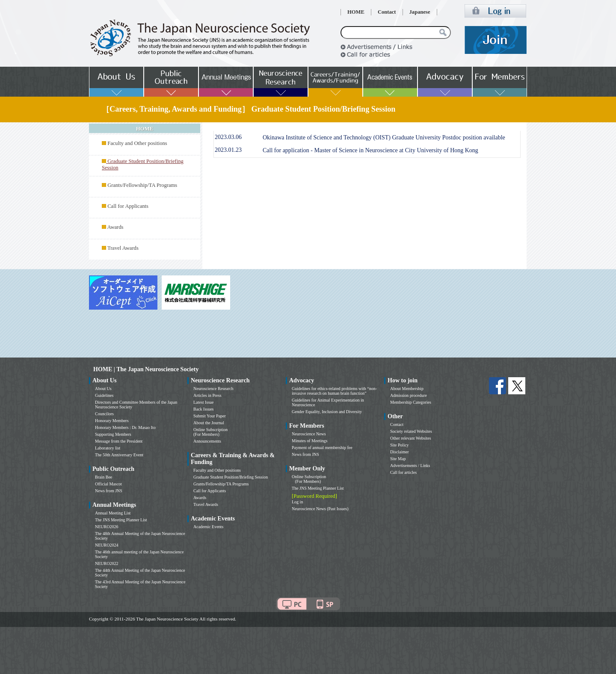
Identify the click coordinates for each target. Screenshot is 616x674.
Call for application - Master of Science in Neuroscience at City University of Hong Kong (370, 150)
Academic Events (208, 527)
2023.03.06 (228, 137)
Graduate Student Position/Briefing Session (231, 477)
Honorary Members (112, 421)
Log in (297, 502)
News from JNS (109, 491)
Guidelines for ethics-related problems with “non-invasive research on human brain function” (334, 391)
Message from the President (119, 441)
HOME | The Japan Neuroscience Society (146, 369)
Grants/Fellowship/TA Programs (142, 185)
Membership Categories (411, 402)
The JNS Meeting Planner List (121, 520)
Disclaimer (400, 452)
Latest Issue (204, 402)
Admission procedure (409, 395)
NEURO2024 (107, 545)
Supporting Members (113, 434)
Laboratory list (108, 448)
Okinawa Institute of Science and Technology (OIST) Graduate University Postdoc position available (384, 137)
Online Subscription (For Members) (210, 432)
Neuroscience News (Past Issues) (320, 509)
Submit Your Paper (210, 416)
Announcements (207, 441)
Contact (387, 12)
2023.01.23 (228, 150)
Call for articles (403, 472)
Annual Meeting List (113, 513)
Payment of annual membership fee (322, 448)
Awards (115, 227)
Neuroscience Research (213, 389)
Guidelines (104, 395)
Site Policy (400, 445)
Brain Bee (104, 477)
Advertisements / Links (410, 466)
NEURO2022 (107, 563)
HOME (356, 12)
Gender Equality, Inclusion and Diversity (327, 412)
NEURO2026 (107, 527)
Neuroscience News (309, 434)
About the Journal (209, 423)
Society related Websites (411, 431)
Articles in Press (207, 395)
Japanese (420, 12)
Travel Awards (123, 248)
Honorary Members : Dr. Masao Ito (125, 427)
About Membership (407, 389)
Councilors (104, 414)
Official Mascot (108, 484)
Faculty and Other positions (137, 143)
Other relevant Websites (411, 438)
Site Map (398, 459)
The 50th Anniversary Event (119, 455)
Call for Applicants (128, 206)
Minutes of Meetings (309, 441)
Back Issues (204, 409)
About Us (103, 389)
